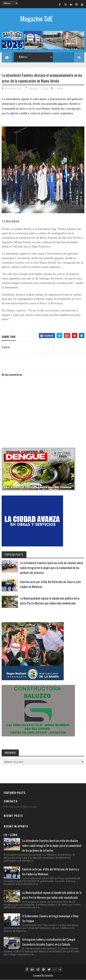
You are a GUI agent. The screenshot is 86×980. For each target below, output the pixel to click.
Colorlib (49, 975)
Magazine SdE (37, 18)
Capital (59, 88)
